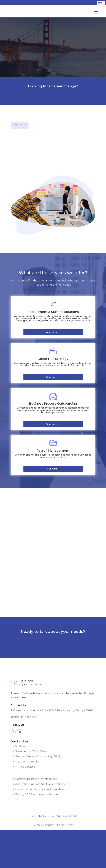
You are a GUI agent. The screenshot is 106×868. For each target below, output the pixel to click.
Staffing (20, 746)
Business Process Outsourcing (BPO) (38, 756)
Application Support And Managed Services (42, 784)
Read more (51, 332)
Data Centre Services (28, 762)
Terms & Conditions (44, 825)
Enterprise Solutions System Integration (40, 789)
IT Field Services (25, 767)
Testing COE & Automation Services (37, 794)
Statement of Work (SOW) (31, 751)
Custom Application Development (36, 779)
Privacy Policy (66, 825)
